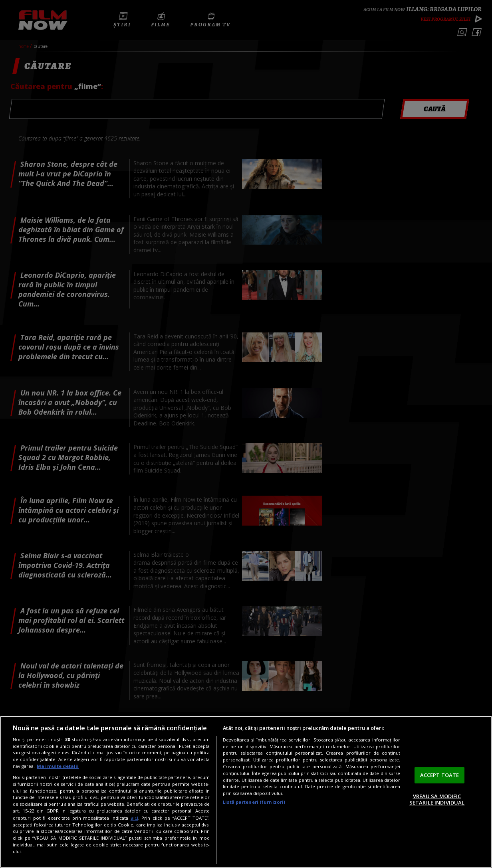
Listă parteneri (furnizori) (254, 802)
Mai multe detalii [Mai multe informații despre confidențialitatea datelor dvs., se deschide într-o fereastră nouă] (58, 766)
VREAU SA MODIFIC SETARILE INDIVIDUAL (437, 799)
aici (134, 818)
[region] (246, 792)
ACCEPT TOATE (440, 775)
